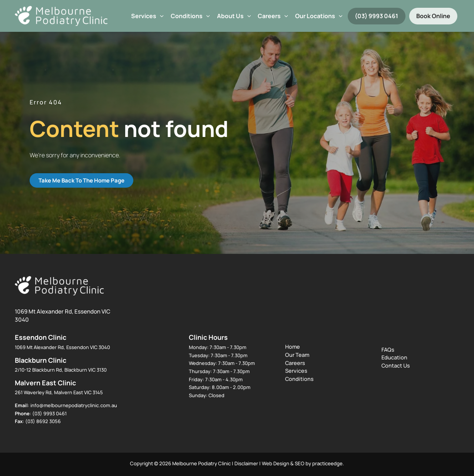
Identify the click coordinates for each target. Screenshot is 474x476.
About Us (234, 16)
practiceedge (327, 463)
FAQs (388, 350)
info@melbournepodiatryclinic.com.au (74, 405)
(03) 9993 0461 (376, 16)
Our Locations (319, 16)
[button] (160, 16)
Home (293, 347)
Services (147, 16)
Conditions (190, 16)
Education (394, 357)
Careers (273, 16)
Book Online (433, 16)
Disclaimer (246, 463)
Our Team (297, 355)
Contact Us (396, 366)
